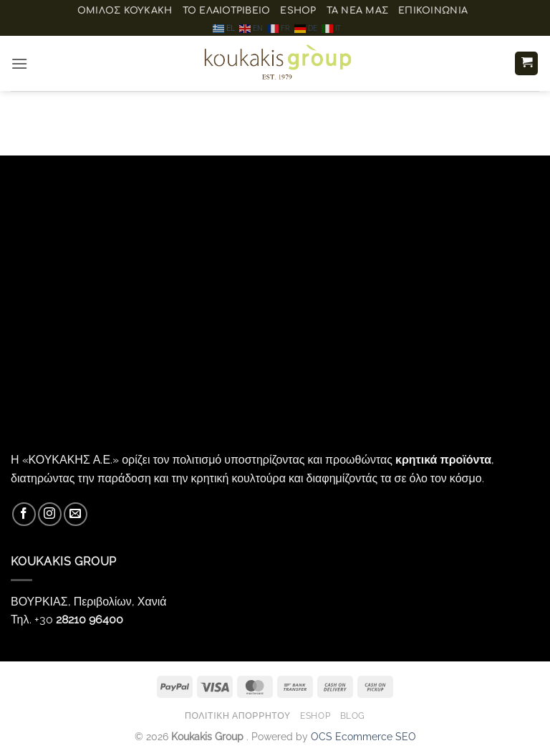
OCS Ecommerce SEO (363, 736)
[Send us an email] (76, 514)
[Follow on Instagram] (50, 514)
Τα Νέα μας (358, 11)
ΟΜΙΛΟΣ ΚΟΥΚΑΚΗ (125, 11)
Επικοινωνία (433, 11)
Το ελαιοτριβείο (227, 11)
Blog (353, 716)
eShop (298, 11)
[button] (19, 63)
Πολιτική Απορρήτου (238, 716)
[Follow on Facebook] (24, 514)
